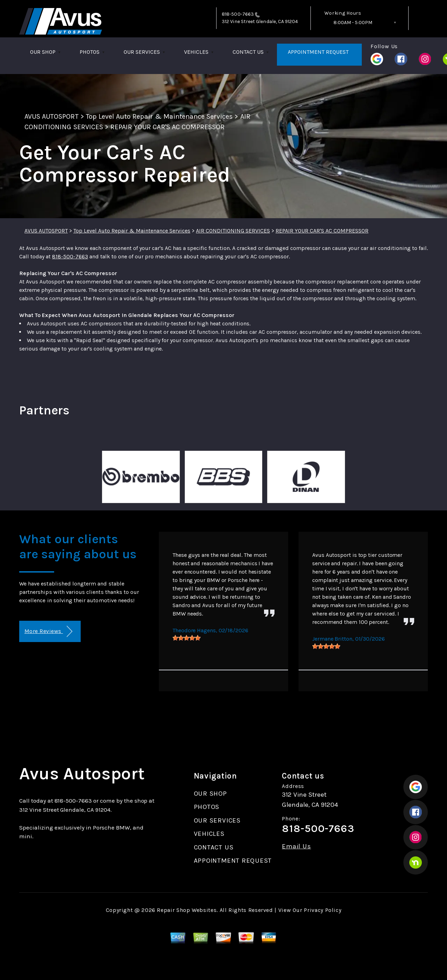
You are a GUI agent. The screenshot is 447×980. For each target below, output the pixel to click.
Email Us (296, 846)
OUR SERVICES (142, 52)
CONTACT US (248, 52)
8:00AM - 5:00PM (353, 23)
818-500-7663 (238, 14)
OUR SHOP (43, 52)
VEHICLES (196, 52)
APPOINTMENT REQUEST (318, 52)
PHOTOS (90, 52)
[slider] (186, 638)
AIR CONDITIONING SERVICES (233, 231)
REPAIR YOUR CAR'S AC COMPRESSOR (167, 127)
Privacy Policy (323, 910)
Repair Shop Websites (187, 910)
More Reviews (48, 631)
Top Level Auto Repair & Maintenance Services (159, 116)
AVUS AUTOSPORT (52, 116)
